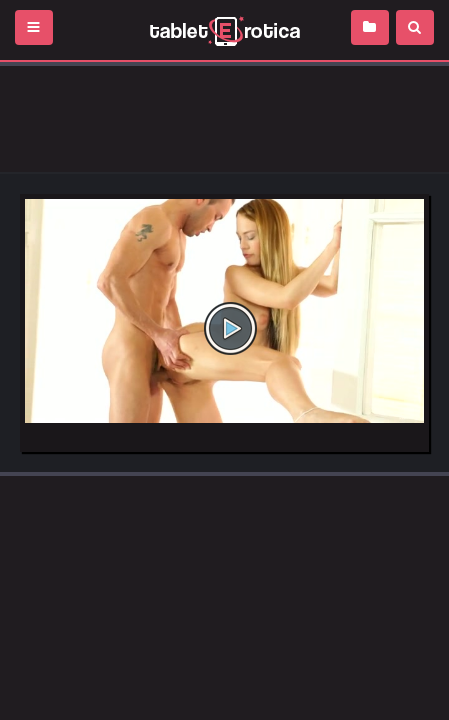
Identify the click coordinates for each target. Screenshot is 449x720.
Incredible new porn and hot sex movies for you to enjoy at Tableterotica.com (224, 30)
